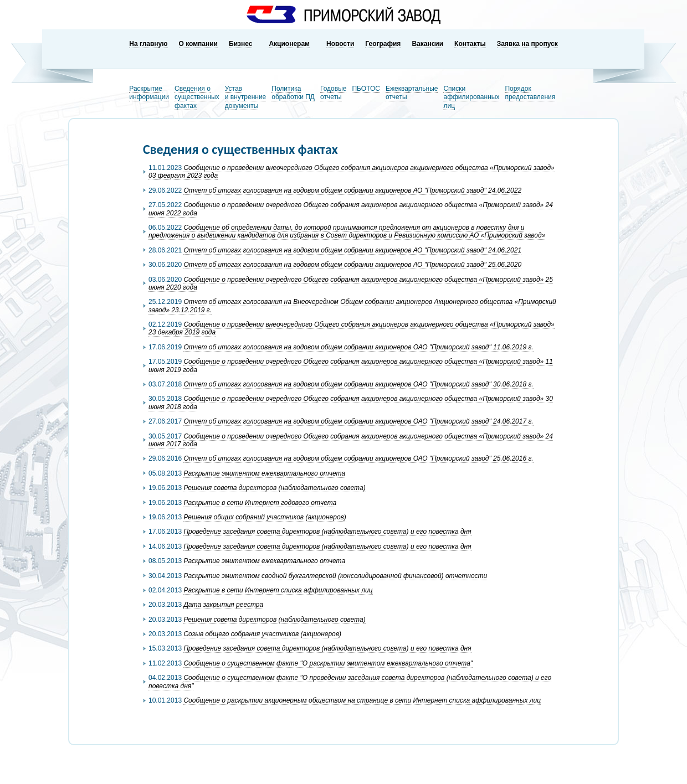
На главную (148, 44)
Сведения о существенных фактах (197, 97)
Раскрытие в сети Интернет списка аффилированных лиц (278, 590)
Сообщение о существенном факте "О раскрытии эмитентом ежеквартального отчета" (328, 663)
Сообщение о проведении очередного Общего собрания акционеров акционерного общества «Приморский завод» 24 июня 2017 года (351, 440)
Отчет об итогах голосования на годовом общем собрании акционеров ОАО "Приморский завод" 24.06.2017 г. (358, 421)
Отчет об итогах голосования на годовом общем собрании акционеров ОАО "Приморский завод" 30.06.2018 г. (358, 384)
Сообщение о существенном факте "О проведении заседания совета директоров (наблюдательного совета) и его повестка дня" (350, 682)
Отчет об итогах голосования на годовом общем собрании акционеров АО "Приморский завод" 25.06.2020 (352, 265)
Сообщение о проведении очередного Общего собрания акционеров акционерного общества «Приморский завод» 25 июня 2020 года (351, 283)
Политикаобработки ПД (293, 93)
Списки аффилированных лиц (471, 97)
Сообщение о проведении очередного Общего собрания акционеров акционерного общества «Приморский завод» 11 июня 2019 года (351, 365)
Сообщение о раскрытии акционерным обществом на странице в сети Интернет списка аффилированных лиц (362, 700)
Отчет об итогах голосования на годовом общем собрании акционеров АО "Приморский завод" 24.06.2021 (352, 250)
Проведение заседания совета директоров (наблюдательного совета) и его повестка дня (327, 532)
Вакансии (427, 44)
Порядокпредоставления (530, 93)
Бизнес (240, 44)
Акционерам (289, 44)
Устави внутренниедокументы (246, 97)
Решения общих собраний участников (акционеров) (265, 517)
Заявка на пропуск (527, 44)
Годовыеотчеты (333, 93)
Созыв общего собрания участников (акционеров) (262, 634)
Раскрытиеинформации (149, 93)
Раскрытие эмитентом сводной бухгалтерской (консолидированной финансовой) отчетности (335, 576)
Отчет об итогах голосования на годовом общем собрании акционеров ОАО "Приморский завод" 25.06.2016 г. (358, 458)
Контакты (470, 44)
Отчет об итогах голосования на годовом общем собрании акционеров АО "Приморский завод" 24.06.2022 (352, 190)
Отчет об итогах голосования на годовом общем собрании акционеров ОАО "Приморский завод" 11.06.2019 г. (358, 347)
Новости (340, 44)
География (383, 44)
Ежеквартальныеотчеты (412, 93)
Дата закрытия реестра (223, 605)
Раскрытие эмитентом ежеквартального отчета (264, 473)
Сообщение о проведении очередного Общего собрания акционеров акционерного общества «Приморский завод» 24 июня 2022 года (351, 209)
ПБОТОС (366, 89)
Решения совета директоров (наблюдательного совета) (274, 488)
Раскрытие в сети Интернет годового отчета (260, 503)
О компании (199, 44)
